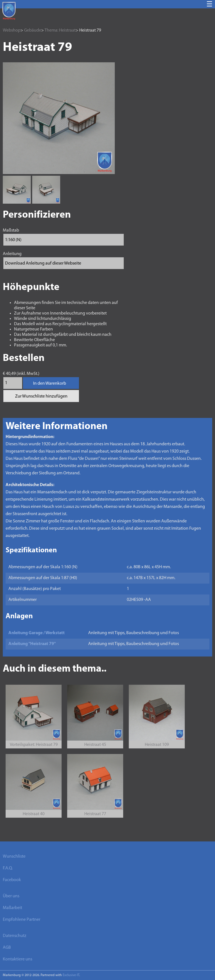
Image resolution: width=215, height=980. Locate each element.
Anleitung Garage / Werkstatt (37, 633)
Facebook (12, 880)
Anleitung (12, 254)
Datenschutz (15, 936)
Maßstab (11, 230)
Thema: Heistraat (60, 30)
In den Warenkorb (50, 384)
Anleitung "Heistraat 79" (32, 644)
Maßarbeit (12, 908)
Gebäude (33, 30)
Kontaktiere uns (17, 959)
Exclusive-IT (71, 975)
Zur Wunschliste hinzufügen (41, 396)
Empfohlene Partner (22, 920)
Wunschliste (14, 857)
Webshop (12, 30)
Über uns (11, 896)
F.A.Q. (8, 868)
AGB (7, 948)
